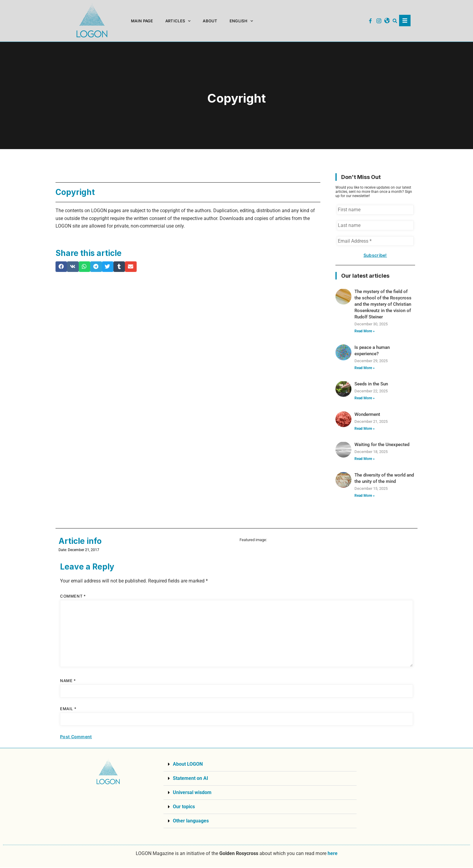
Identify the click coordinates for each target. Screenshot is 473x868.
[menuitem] (241, 21)
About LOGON (188, 765)
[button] (395, 21)
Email (68, 709)
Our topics (184, 807)
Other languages (191, 821)
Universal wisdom (192, 793)
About (210, 21)
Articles (178, 21)
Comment (73, 597)
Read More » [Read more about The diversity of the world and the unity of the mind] (365, 496)
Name (68, 681)
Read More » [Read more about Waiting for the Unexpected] (365, 459)
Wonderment (367, 415)
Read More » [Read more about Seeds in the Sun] (365, 399)
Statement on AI (190, 779)
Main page (142, 21)
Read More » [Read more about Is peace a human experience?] (365, 368)
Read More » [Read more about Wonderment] (365, 429)
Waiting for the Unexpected (382, 445)
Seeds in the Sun (371, 385)
